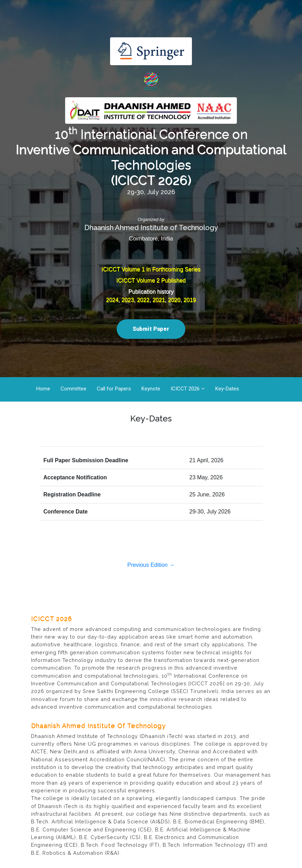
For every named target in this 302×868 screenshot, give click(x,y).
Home (43, 389)
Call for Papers (114, 389)
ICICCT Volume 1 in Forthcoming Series (151, 269)
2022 (143, 300)
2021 (159, 300)
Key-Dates (227, 389)
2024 (112, 300)
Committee (73, 389)
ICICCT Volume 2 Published (151, 280)
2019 (190, 300)
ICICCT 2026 (185, 389)
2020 (174, 300)
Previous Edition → (151, 565)
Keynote (151, 389)
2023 (128, 300)
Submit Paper (151, 329)
